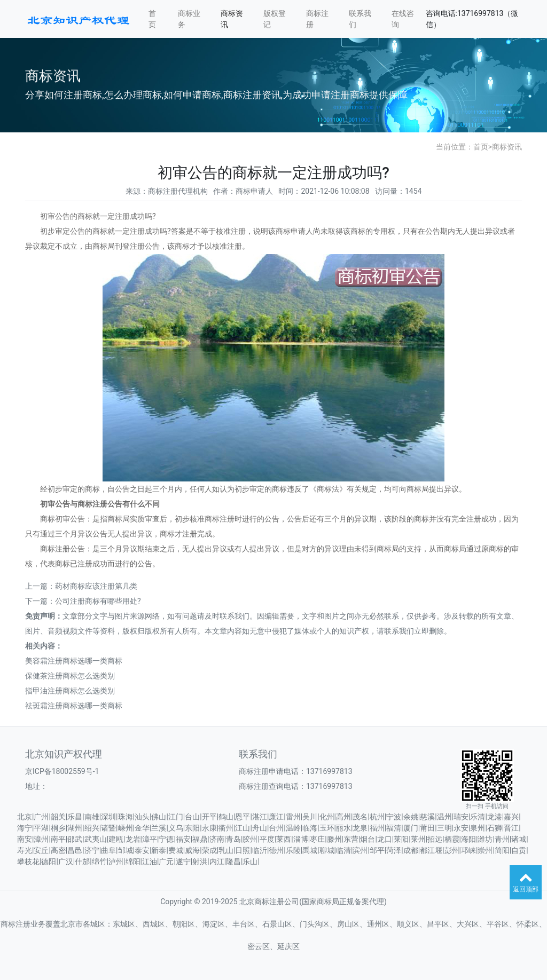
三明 (444, 828)
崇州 (485, 850)
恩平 (243, 817)
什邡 (82, 862)
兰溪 (159, 828)
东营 (351, 839)
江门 (176, 817)
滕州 (334, 839)
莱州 (418, 839)
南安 (25, 839)
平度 (267, 839)
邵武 (75, 839)
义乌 (176, 828)
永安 (461, 828)
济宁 (92, 850)
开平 (209, 817)
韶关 (58, 817)
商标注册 (317, 19)
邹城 (126, 850)
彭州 (452, 850)
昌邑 (75, 850)
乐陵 (293, 850)
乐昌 (75, 817)
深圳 (108, 817)
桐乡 (58, 828)
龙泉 (360, 828)
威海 (192, 850)
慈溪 (427, 817)
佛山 (159, 817)
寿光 (25, 850)
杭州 (377, 817)
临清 (343, 850)
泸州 (116, 862)
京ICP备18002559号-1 (62, 771)
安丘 (41, 850)
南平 (58, 839)
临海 (310, 828)
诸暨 (108, 828)
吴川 (310, 817)
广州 (41, 817)
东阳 (192, 828)
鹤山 (226, 817)
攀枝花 (28, 862)
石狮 (495, 828)
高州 (343, 817)
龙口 (385, 839)
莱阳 (401, 839)
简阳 (502, 850)
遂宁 (183, 862)
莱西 (284, 839)
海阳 (468, 839)
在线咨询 (403, 19)
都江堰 (431, 850)
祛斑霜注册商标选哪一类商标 (74, 706)
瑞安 (461, 817)
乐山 (250, 862)
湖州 (75, 828)
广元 (166, 862)
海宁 (25, 828)
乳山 (226, 850)
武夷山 (96, 839)
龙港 (495, 817)
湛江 (260, 817)
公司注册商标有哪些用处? (98, 601)
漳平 (150, 839)
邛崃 (468, 850)
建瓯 (116, 839)
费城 (176, 850)
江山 (243, 828)
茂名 (360, 817)
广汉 (66, 862)
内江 (217, 862)
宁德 (166, 839)
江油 (150, 862)
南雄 (92, 817)
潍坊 (485, 839)
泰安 (142, 850)
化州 (327, 817)
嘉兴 (511, 817)
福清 (394, 828)
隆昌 (233, 862)
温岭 (293, 828)
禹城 (310, 850)
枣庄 (317, 839)
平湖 (41, 828)
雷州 (293, 817)
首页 (152, 19)
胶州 (250, 839)
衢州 (226, 828)
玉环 (327, 828)
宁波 (394, 817)
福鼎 (200, 839)
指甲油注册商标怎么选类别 (70, 691)
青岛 (233, 839)
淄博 (301, 839)
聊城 (327, 850)
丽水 (343, 828)
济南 (217, 839)
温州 (444, 817)
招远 (435, 839)
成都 (411, 850)
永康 (209, 828)
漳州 (41, 839)
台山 (192, 817)
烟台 (368, 839)
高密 (58, 850)
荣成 (209, 850)
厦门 (411, 828)
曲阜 (108, 850)
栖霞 (452, 839)
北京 (25, 817)
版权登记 (275, 19)
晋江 (511, 828)
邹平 (377, 850)
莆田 (427, 828)
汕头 (142, 817)
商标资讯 (232, 19)
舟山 (260, 828)
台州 (276, 828)
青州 (502, 839)
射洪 (200, 862)
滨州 (360, 850)
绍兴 (92, 828)
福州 (377, 828)
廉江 (276, 817)
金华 (142, 828)
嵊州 (126, 828)
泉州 (478, 828)
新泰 (159, 850)
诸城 (519, 839)
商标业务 (189, 19)
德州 (276, 850)
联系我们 (360, 19)
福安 (183, 839)
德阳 (49, 862)
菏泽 (394, 850)
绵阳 (133, 862)
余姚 (411, 817)
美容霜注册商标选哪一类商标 (74, 661)
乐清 (478, 817)
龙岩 (133, 839)
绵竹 (99, 862)
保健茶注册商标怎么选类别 (70, 676)
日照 (243, 850)
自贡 (519, 850)
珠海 (126, 817)
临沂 (260, 850)
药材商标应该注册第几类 (96, 586)
